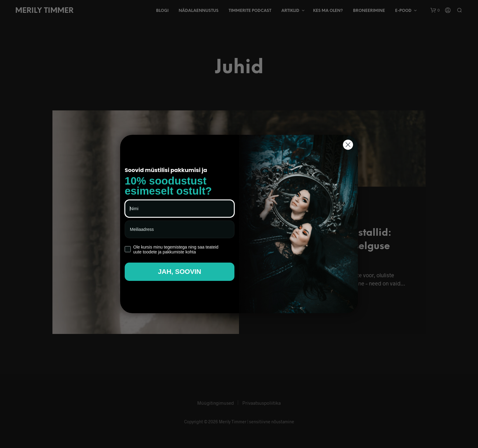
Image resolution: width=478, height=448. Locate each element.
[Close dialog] (348, 145)
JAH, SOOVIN (180, 272)
